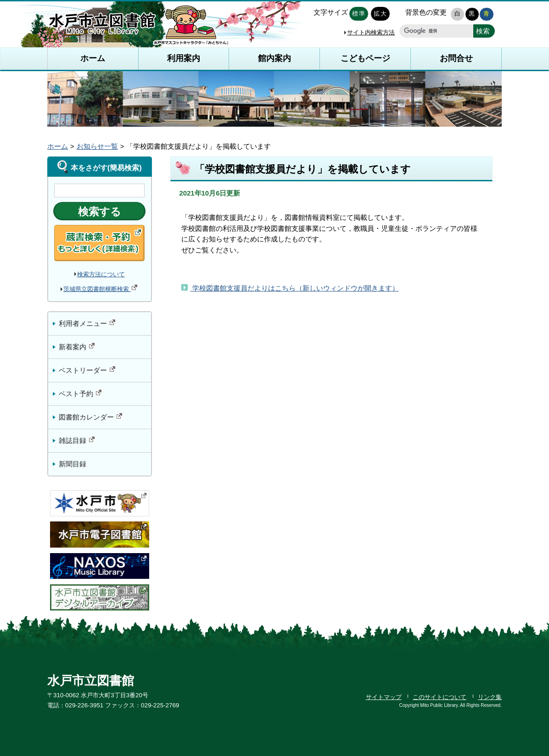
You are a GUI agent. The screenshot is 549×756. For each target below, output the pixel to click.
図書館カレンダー (91, 417)
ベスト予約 (81, 393)
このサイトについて (440, 697)
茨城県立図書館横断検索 (101, 289)
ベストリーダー (87, 370)
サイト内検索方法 (371, 32)
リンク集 (490, 697)
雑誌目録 (77, 440)
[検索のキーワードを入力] (99, 190)
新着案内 (77, 346)
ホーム (93, 58)
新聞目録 (73, 464)
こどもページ (365, 58)
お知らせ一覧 (97, 146)
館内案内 (274, 58)
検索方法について (101, 274)
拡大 (380, 14)
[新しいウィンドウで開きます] (484, 31)
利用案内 (184, 58)
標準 (359, 14)
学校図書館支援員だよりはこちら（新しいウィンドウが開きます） (294, 288)
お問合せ (456, 58)
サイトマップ (384, 697)
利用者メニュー (87, 323)
